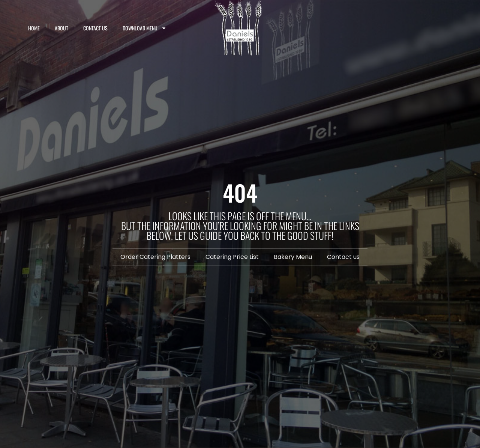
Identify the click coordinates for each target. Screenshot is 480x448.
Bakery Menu (293, 257)
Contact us (95, 28)
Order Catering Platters (155, 257)
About (61, 28)
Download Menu (145, 28)
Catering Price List (232, 257)
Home (34, 28)
